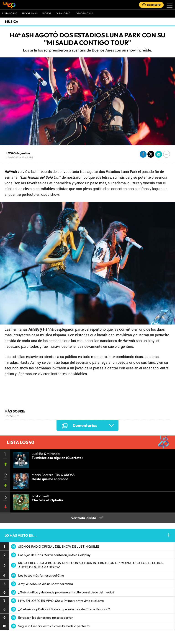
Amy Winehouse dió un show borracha (46, 584)
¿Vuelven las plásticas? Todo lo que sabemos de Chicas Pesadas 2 (64, 609)
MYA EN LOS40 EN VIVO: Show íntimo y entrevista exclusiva (61, 601)
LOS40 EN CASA (84, 13)
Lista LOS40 (10, 13)
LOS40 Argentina (18, 153)
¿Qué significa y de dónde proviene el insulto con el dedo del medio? (66, 592)
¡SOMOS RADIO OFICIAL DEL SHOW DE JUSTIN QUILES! (59, 546)
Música (12, 22)
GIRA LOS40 (63, 13)
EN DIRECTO (154, 5)
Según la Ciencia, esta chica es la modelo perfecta (54, 626)
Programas (30, 13)
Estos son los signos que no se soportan (46, 618)
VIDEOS (47, 13)
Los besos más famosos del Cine (41, 575)
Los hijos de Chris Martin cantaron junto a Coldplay (54, 555)
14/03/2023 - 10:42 (20, 157)
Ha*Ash (10, 416)
